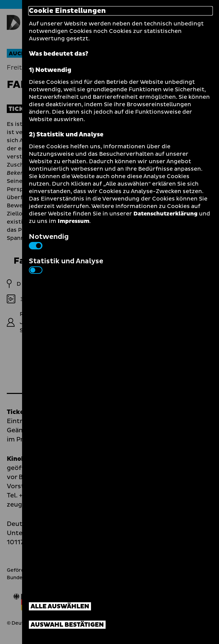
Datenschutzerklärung (166, 214)
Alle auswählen (60, 607)
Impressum (74, 221)
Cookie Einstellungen (67, 11)
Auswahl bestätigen (67, 625)
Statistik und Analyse (66, 265)
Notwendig (49, 241)
